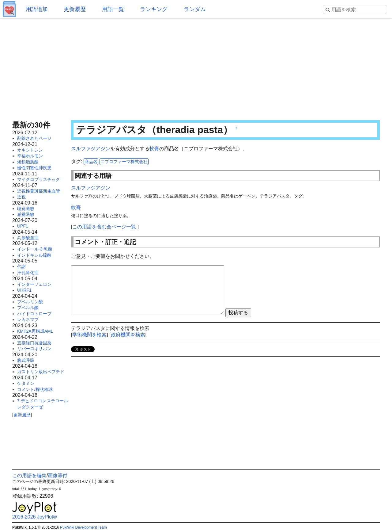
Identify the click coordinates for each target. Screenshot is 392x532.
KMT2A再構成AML (35, 331)
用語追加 (37, 9)
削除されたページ (34, 138)
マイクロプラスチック (39, 179)
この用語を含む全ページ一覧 (104, 227)
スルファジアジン (91, 149)
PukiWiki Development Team (83, 527)
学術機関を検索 (89, 335)
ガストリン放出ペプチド (41, 372)
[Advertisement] (196, 67)
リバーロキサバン (34, 349)
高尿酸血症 (28, 238)
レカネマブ (28, 320)
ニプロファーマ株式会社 (124, 162)
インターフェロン (34, 284)
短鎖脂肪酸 (28, 162)
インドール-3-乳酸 (35, 249)
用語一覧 (113, 9)
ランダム (195, 9)
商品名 (91, 162)
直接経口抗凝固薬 (34, 343)
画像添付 (58, 475)
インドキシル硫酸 (34, 255)
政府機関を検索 (128, 335)
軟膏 (154, 149)
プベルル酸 (28, 308)
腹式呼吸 (26, 360)
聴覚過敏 (26, 209)
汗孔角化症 (28, 273)
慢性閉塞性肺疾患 (34, 168)
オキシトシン (30, 150)
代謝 (21, 266)
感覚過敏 (26, 214)
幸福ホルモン (30, 156)
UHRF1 (24, 290)
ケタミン (26, 383)
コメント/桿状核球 (35, 389)
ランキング (154, 9)
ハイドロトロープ (34, 314)
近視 (21, 197)
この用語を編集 (29, 475)
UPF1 (23, 226)
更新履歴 (75, 9)
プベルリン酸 (30, 302)
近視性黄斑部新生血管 (39, 191)
